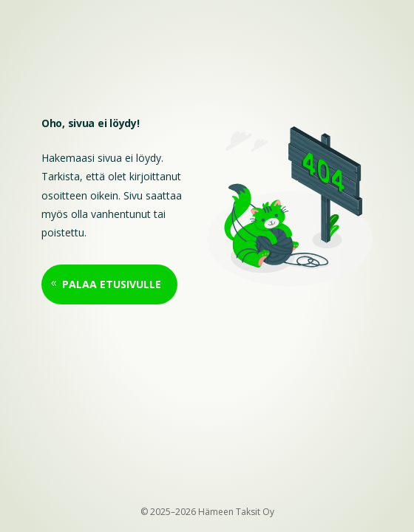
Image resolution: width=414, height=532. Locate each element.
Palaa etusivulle (112, 284)
